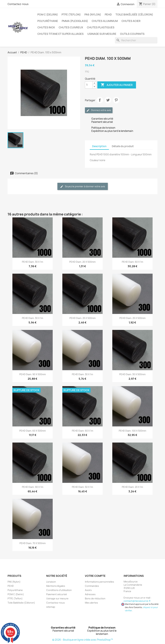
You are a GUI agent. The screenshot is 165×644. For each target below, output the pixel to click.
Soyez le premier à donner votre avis (83, 187)
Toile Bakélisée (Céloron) (134, 15)
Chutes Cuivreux (71, 27)
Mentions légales (56, 586)
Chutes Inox (46, 27)
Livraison (51, 582)
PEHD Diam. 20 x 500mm (82, 262)
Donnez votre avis (99, 110)
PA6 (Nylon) (93, 15)
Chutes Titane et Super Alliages (61, 34)
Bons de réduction (95, 598)
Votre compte (95, 576)
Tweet (108, 100)
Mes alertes (91, 603)
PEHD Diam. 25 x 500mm (82, 318)
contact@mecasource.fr (137, 601)
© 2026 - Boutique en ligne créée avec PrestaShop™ (83, 640)
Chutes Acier (131, 21)
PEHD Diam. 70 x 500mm (33, 543)
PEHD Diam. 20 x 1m (132, 487)
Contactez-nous (18, 4)
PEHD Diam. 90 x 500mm (33, 374)
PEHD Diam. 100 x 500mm (132, 431)
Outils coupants (132, 34)
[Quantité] (89, 85)
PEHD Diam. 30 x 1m (32, 262)
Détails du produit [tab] (123, 146)
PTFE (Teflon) (71, 15)
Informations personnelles (99, 582)
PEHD (108, 15)
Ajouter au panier (117, 85)
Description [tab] (99, 146)
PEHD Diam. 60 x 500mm (33, 431)
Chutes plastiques (101, 27)
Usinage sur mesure (102, 34)
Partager (100, 100)
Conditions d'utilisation (59, 590)
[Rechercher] (136, 40)
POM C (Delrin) (48, 15)
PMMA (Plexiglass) (75, 21)
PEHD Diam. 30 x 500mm (132, 374)
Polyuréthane (48, 21)
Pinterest (116, 100)
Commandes (92, 586)
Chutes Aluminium (105, 21)
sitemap (51, 607)
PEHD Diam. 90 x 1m (33, 487)
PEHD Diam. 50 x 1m (82, 487)
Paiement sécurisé (57, 594)
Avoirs (88, 590)
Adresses (90, 594)
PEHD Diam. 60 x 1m (132, 262)
